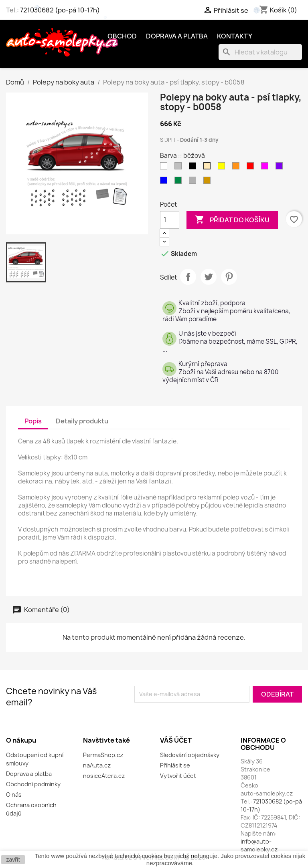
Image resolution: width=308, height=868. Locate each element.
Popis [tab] (33, 421)
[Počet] (170, 220)
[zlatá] (209, 182)
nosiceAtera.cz (104, 776)
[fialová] (281, 168)
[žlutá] (223, 168)
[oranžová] (237, 168)
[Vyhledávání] (260, 52)
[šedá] (180, 168)
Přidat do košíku (232, 220)
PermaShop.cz (103, 755)
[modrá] (165, 182)
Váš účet (176, 740)
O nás (14, 794)
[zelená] (180, 182)
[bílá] (165, 168)
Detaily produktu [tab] (82, 421)
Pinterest (229, 277)
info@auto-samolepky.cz (259, 845)
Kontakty (235, 36)
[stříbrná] (194, 182)
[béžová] (209, 168)
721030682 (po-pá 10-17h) (60, 10)
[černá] (194, 168)
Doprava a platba (177, 36)
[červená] (252, 168)
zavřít (13, 860)
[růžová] (266, 168)
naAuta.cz (97, 765)
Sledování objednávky (190, 755)
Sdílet (188, 277)
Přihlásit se (175, 765)
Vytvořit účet (178, 776)
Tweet (209, 277)
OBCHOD (122, 36)
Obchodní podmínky (33, 784)
